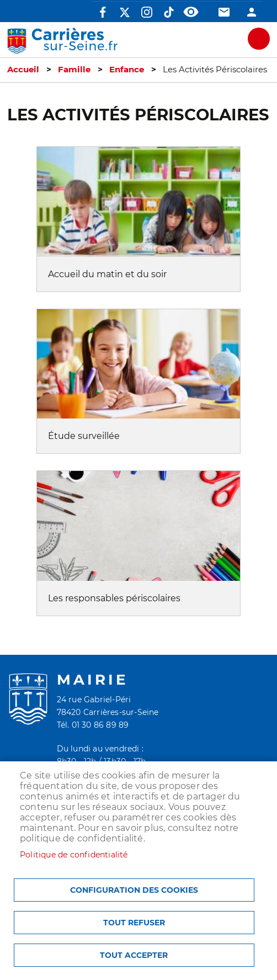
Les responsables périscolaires (114, 598)
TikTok (169, 12)
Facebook (103, 12)
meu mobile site (259, 39)
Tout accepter (134, 955)
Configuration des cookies (134, 890)
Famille (74, 70)
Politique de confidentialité (74, 855)
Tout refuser (134, 923)
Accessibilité (191, 12)
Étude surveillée (84, 436)
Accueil (23, 70)
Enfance (127, 70)
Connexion (252, 12)
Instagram (147, 12)
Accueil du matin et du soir (107, 274)
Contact (224, 12)
